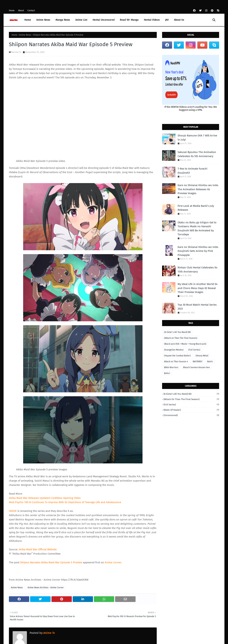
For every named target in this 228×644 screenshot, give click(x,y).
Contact (31, 11)
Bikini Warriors (171, 367)
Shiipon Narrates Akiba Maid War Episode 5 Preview (51, 562)
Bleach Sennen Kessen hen (196, 367)
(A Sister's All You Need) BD (177, 332)
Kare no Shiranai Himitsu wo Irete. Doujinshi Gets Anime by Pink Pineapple (198, 251)
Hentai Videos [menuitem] (152, 20)
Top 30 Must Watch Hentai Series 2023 (197, 307)
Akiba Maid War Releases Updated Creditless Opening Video (45, 498)
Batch (210, 362)
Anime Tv (17, 52)
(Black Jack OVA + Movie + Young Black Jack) (185, 344)
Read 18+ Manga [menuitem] (129, 20)
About (21, 11)
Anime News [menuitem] (43, 20)
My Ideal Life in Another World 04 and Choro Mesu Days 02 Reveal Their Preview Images (198, 288)
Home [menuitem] (28, 20)
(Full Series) (194, 350)
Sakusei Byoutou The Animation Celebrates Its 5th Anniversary (197, 154)
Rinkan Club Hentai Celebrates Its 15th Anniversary (197, 270)
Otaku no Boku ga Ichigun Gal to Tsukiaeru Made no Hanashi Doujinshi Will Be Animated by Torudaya (197, 228)
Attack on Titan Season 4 (176, 362)
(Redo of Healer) (191, 410)
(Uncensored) (191, 415)
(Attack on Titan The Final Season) (181, 338)
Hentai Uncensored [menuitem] (104, 20)
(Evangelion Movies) (174, 350)
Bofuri (167, 373)
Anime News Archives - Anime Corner (46, 588)
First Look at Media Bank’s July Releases (196, 208)
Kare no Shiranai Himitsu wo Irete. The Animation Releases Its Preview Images (198, 189)
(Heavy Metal (202, 356)
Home (12, 11)
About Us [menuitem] (179, 20)
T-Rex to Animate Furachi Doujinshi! (192, 171)
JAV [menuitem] (167, 20)
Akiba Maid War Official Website (38, 549)
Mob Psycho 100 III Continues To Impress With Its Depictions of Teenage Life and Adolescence (65, 502)
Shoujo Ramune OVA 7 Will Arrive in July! (197, 138)
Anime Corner (113, 562)
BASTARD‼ (198, 362)
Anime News (25, 35)
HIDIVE (13, 511)
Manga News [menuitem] (63, 20)
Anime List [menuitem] (81, 20)
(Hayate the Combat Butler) (177, 356)
